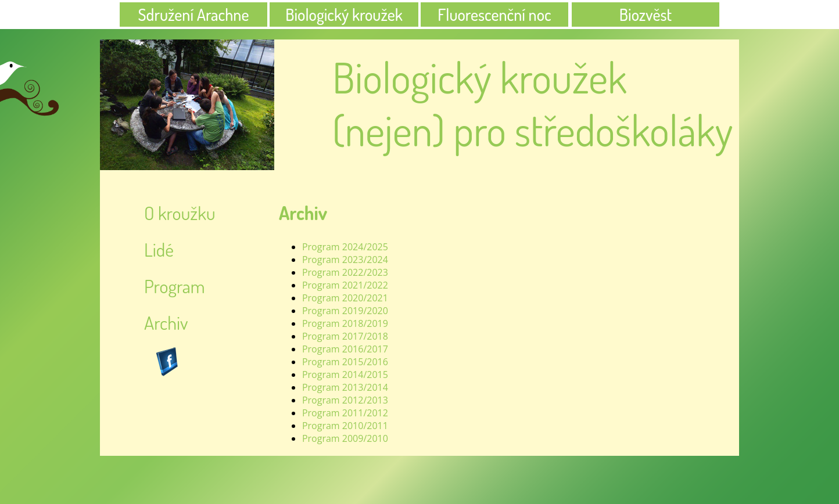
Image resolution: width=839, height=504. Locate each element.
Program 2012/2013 (345, 400)
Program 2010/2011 (345, 426)
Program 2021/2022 (345, 285)
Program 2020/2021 (345, 298)
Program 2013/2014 (345, 387)
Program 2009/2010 (345, 438)
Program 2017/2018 (345, 336)
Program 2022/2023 (345, 272)
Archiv (166, 323)
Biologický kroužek (344, 15)
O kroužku (180, 213)
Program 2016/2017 (345, 349)
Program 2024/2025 (345, 247)
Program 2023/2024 (345, 260)
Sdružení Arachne (194, 15)
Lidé (159, 249)
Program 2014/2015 (345, 375)
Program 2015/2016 (345, 362)
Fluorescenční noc (494, 15)
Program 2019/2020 (345, 311)
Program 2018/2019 (345, 323)
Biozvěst (646, 15)
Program (175, 286)
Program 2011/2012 (345, 413)
